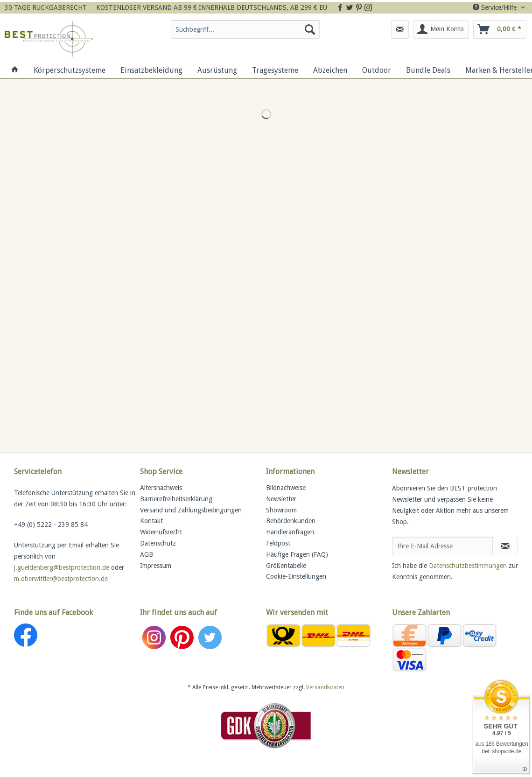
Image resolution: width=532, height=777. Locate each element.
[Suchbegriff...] (245, 29)
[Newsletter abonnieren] (505, 546)
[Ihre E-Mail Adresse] (442, 546)
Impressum (156, 566)
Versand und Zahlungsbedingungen (191, 510)
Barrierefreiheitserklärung (176, 499)
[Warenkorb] (500, 29)
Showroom (281, 510)
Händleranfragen (290, 532)
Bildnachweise (286, 488)
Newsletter (281, 499)
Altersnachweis (161, 488)
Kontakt (151, 521)
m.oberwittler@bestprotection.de (61, 579)
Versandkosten (325, 687)
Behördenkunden (291, 521)
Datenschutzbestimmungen (468, 566)
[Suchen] (310, 29)
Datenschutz (158, 543)
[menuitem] (245, 33)
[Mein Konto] (441, 29)
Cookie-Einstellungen (296, 576)
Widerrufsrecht (161, 532)
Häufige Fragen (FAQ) (297, 554)
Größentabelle (286, 566)
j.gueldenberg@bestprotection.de (62, 567)
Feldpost (278, 543)
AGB (147, 554)
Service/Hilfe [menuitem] (496, 7)
